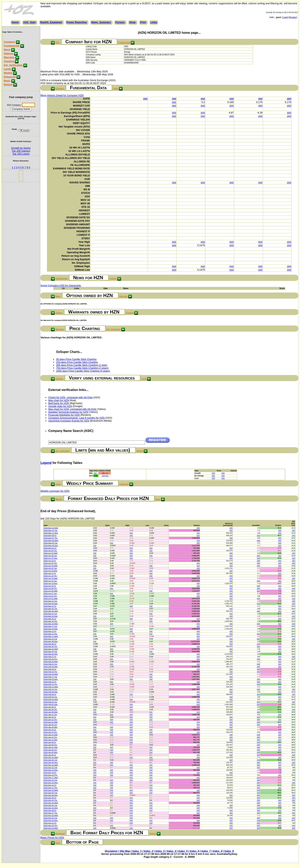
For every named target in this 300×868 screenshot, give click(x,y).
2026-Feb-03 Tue (50, 702)
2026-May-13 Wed (51, 528)
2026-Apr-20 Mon (50, 571)
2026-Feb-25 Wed (51, 662)
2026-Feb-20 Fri (50, 669)
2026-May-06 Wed (51, 541)
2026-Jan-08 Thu (50, 745)
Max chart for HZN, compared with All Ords (72, 409)
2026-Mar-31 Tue (50, 601)
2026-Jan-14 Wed (51, 735)
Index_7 (206, 851)
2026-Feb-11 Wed (51, 687)
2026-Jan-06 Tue (50, 750)
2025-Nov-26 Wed (51, 815)
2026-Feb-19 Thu (50, 672)
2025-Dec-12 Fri (50, 785)
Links (154, 22)
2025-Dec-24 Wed (51, 765)
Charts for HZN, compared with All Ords (70, 397)
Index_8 (217, 851)
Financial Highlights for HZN (64, 415)
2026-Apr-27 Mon (50, 558)
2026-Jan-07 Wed (51, 747)
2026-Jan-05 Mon (51, 752)
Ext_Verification (13, 65)
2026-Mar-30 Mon (51, 604)
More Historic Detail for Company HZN (62, 95)
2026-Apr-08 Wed (51, 591)
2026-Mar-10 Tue (50, 639)
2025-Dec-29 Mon (51, 762)
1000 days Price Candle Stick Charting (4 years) (83, 371)
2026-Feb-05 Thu (50, 697)
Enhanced (10, 77)
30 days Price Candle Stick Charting (76, 359)
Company (9, 42)
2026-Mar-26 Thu (50, 609)
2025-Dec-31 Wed (51, 757)
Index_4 (171, 851)
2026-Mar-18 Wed (51, 624)
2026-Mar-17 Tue (50, 626)
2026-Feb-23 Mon (51, 667)
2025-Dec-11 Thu (50, 788)
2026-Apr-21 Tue (50, 568)
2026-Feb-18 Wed (51, 674)
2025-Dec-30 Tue (50, 760)
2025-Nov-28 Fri (50, 810)
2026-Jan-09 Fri (50, 742)
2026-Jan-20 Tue (50, 725)
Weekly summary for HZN (55, 491)
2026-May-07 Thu (51, 538)
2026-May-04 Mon (51, 546)
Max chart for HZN (59, 400)
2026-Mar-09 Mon (51, 641)
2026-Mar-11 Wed (51, 636)
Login (285, 17)
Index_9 (229, 851)
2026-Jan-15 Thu (50, 732)
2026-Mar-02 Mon (51, 654)
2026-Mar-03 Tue (50, 651)
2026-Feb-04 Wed (51, 699)
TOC (57, 42)
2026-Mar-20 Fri (50, 619)
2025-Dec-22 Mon (51, 770)
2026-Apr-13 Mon (50, 583)
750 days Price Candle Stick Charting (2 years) (82, 368)
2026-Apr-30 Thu (50, 551)
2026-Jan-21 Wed (51, 722)
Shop (133, 22)
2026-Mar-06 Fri (50, 644)
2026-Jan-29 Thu (50, 709)
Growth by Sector (21, 148)
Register (293, 17)
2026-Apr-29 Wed (51, 553)
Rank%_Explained (51, 22)
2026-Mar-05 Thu (50, 646)
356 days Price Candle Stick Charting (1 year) (82, 365)
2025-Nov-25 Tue (50, 818)
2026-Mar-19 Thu (50, 621)
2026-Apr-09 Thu (50, 588)
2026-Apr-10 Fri (50, 586)
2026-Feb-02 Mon (51, 704)
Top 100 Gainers (21, 151)
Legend (46, 463)
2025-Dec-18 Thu (50, 775)
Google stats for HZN (60, 406)
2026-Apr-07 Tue (50, 593)
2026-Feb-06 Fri (50, 694)
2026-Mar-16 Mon (51, 629)
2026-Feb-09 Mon (51, 692)
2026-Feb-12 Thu (50, 684)
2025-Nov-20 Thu (50, 826)
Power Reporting (77, 22)
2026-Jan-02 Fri (50, 755)
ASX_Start (30, 22)
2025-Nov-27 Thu (50, 813)
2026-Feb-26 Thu (50, 659)
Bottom (8, 84)
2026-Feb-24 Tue (50, 664)
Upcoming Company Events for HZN (69, 421)
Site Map (125, 851)
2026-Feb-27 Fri (50, 657)
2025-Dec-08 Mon (51, 795)
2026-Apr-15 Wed (51, 578)
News (7, 50)
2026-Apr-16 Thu (50, 576)
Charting (9, 61)
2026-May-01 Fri (50, 548)
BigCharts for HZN (59, 403)
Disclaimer (111, 851)
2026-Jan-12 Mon (51, 740)
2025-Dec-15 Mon (51, 783)
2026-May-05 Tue (51, 543)
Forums (120, 22)
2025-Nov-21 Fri (50, 823)
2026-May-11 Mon (51, 533)
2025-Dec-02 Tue (50, 805)
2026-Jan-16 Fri (50, 730)
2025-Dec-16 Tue (50, 780)
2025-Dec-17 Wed (51, 778)
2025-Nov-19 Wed (51, 828)
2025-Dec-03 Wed (51, 803)
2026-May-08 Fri (50, 535)
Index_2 (148, 851)
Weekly (8, 73)
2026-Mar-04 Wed (51, 649)
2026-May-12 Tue (51, 530)
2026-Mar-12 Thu (50, 634)
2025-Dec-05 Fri (50, 798)
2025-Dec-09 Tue (50, 793)
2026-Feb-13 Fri (50, 682)
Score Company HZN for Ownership (61, 285)
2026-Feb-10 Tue (50, 689)
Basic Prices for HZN (52, 837)
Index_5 (183, 851)
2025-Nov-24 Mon (51, 820)
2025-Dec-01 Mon (51, 808)
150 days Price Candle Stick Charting (77, 362)
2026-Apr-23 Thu (50, 563)
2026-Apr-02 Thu (50, 596)
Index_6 (194, 851)
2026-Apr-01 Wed (51, 599)
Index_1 (137, 851)
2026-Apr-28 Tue (50, 556)
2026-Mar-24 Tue (50, 614)
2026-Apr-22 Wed (51, 566)
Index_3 (160, 851)
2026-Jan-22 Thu (50, 720)
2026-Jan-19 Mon (51, 727)
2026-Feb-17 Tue (50, 677)
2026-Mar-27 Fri (50, 606)
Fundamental (12, 46)
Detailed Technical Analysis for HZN (68, 412)
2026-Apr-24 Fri (50, 561)
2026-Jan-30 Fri (50, 707)
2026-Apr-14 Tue (50, 581)
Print (143, 22)
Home (15, 22)
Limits (7, 69)
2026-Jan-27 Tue (50, 715)
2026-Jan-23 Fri (50, 717)
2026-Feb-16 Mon (51, 679)
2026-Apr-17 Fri (50, 573)
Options (8, 53)
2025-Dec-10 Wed (51, 790)
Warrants (9, 57)
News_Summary (101, 22)
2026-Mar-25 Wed (51, 611)
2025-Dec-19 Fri (50, 773)
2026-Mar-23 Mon (51, 616)
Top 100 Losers (21, 154)
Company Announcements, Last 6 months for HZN (77, 418)
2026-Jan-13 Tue (50, 737)
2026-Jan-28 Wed (51, 712)
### (145, 99)
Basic (7, 81)
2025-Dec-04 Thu (50, 800)
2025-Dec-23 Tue (50, 768)
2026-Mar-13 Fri (50, 631)
